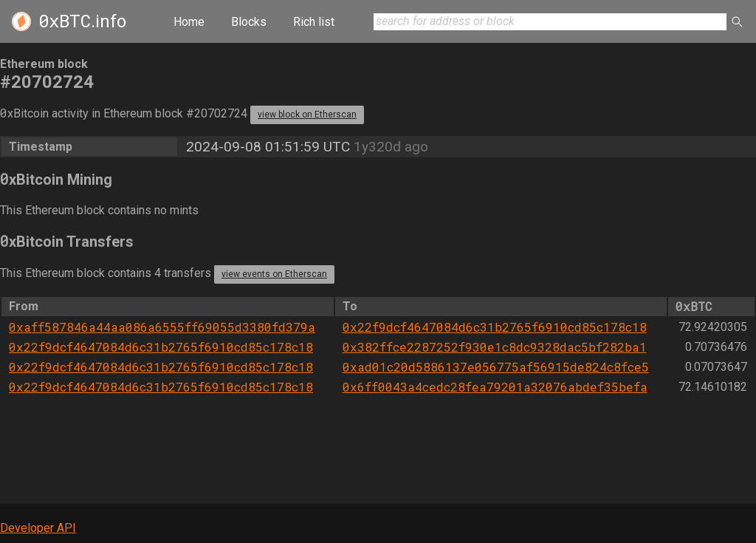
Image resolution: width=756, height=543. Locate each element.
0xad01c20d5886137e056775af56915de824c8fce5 (496, 367)
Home (189, 22)
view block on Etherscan (307, 115)
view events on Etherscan (274, 274)
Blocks (249, 22)
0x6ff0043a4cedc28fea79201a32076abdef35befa (495, 387)
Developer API (38, 528)
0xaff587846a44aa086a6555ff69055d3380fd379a (162, 327)
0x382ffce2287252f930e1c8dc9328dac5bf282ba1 (495, 347)
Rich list (314, 22)
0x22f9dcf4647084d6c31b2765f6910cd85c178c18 (495, 327)
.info (82, 21)
